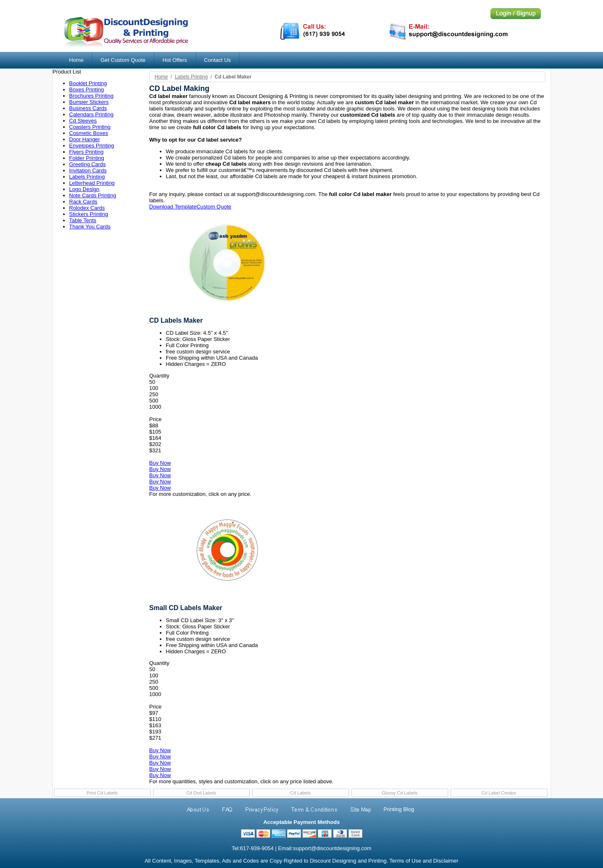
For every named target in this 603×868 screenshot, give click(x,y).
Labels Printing (87, 177)
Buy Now (160, 463)
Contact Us (217, 60)
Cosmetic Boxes (89, 133)
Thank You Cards (90, 227)
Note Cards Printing (93, 195)
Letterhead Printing (92, 183)
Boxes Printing (87, 89)
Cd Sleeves (83, 121)
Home (77, 60)
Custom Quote (214, 207)
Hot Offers (175, 60)
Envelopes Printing (92, 146)
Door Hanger (85, 139)
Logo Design (84, 189)
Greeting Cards (88, 164)
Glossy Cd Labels (400, 793)
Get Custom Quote (123, 60)
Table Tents (83, 220)
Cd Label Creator (499, 793)
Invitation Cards (88, 170)
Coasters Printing (90, 127)
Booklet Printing (88, 83)
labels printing (191, 77)
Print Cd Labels (102, 793)
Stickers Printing (89, 214)
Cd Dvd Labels (201, 793)
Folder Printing (87, 158)
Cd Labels (300, 793)
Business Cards (88, 108)
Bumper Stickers (89, 102)
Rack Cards (83, 202)
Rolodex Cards (87, 208)
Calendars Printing (92, 114)
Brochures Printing (92, 96)
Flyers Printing (87, 152)
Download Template (173, 207)
